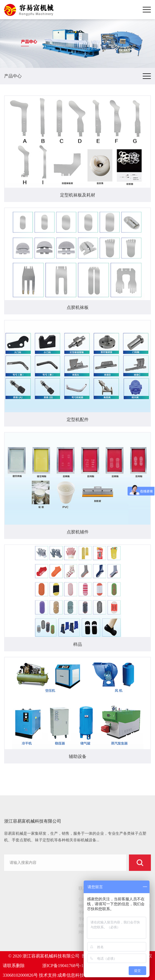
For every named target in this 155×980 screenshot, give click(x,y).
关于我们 (17, 908)
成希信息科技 (71, 975)
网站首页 (17, 901)
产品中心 (17, 915)
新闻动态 (17, 929)
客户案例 (17, 922)
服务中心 (17, 936)
